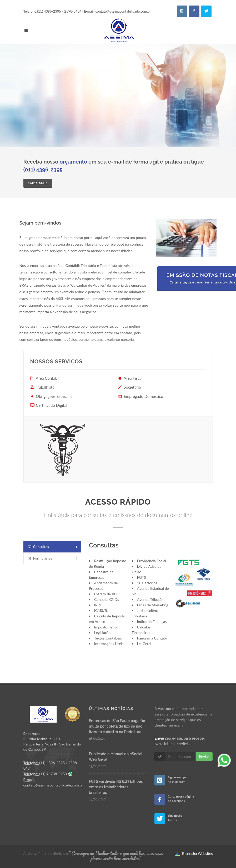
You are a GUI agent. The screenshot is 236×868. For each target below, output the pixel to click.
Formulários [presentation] (53, 558)
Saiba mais (38, 183)
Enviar (204, 756)
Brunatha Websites (193, 854)
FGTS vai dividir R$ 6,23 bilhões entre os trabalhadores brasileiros (116, 787)
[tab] (52, 547)
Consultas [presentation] (53, 547)
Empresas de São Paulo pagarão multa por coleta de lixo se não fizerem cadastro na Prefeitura (117, 726)
